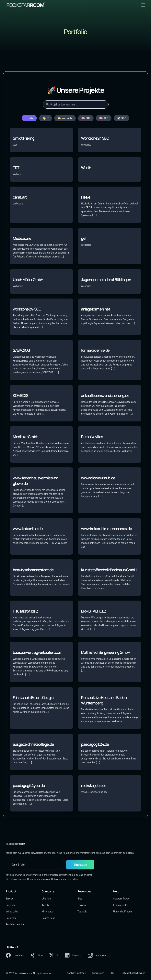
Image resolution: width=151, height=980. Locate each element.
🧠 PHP (86, 118)
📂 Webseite (65, 118)
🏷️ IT (46, 118)
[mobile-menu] (143, 5)
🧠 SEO (104, 118)
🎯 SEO (122, 118)
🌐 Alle (29, 118)
